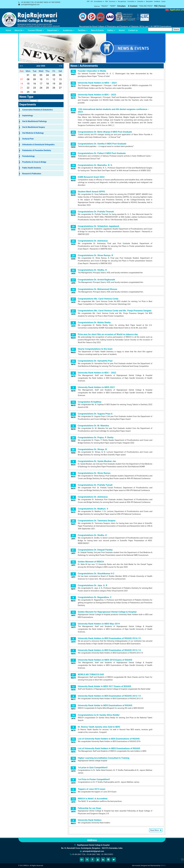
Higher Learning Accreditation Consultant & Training (104, 758)
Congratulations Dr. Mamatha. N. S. (95, 165)
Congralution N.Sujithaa (90, 402)
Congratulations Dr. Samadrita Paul (95, 361)
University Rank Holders (90, 820)
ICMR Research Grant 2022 (91, 177)
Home (8, 30)
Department (53, 30)
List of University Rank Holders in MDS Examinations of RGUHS (109, 748)
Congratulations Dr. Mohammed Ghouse (97, 289)
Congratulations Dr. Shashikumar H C (96, 573)
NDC (107, 1)
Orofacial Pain (28, 139)
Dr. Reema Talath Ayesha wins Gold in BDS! (99, 727)
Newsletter (149, 1)
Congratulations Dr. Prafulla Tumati (95, 485)
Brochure (113, 1)
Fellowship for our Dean (89, 808)
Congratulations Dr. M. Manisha (93, 426)
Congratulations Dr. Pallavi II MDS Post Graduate (102, 153)
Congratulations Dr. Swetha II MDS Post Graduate (102, 144)
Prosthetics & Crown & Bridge (34, 162)
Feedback (157, 1)
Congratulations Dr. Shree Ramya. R (95, 255)
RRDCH (163, 866)
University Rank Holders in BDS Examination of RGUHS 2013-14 (109, 650)
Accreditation (99, 1)
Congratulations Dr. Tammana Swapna (97, 521)
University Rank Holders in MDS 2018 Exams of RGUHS (105, 660)
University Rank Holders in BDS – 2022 (97, 373)
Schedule (141, 1)
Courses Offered (36, 30)
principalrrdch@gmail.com (30, 5)
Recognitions (122, 1)
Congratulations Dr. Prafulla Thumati (96, 212)
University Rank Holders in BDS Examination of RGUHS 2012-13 (109, 696)
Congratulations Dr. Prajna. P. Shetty (96, 437)
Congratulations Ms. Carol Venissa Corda (98, 299)
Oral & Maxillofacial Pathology (34, 121)
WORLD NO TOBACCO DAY (91, 674)
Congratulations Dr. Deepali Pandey (95, 550)
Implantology (28, 116)
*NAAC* (105, 6)
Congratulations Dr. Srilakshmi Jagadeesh (99, 226)
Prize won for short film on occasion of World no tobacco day (108, 334)
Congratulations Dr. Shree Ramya (94, 473)
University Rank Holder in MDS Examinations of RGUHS (105, 705)
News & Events (97, 30)
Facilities (83, 30)
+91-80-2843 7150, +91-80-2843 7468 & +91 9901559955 (41, 2)
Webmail (97, 6)
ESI (92, 1)
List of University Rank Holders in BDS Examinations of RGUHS (109, 739)
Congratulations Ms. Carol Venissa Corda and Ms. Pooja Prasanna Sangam (115, 311)
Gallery (111, 30)
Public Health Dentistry (32, 168)
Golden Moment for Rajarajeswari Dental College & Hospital (107, 612)
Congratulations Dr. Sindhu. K (92, 270)
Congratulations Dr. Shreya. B (92, 449)
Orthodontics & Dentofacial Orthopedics (38, 145)
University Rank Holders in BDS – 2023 (97, 95)
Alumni (122, 30)
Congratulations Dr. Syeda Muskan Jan (97, 461)
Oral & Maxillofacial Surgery (34, 127)
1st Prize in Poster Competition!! (94, 779)
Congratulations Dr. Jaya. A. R (93, 585)
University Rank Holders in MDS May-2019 (99, 624)
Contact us (133, 30)
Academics (68, 30)
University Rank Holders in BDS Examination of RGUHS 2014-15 (109, 638)
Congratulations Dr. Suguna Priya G (95, 414)
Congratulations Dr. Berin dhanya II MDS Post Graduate (105, 132)
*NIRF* (113, 6)
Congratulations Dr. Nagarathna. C (95, 597)
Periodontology (28, 156)
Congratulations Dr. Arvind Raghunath (96, 280)
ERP (88, 1)
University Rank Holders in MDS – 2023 (97, 83)
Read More (155, 830)
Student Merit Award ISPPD (91, 192)
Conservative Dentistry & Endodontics (38, 110)
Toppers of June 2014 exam (92, 789)
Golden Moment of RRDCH (91, 562)
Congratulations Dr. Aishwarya (93, 241)
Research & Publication (32, 174)
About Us (19, 30)
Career (163, 1)
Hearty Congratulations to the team (95, 349)
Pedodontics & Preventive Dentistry (37, 150)
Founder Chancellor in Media (92, 71)
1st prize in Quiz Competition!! (93, 767)
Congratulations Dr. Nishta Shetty (94, 322)
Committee (132, 1)
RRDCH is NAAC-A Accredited (93, 799)
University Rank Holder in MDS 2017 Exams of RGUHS (104, 686)
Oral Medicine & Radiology (33, 133)
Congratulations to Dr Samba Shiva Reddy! (99, 715)
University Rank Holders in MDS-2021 (96, 387)
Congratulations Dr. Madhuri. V (93, 509)
